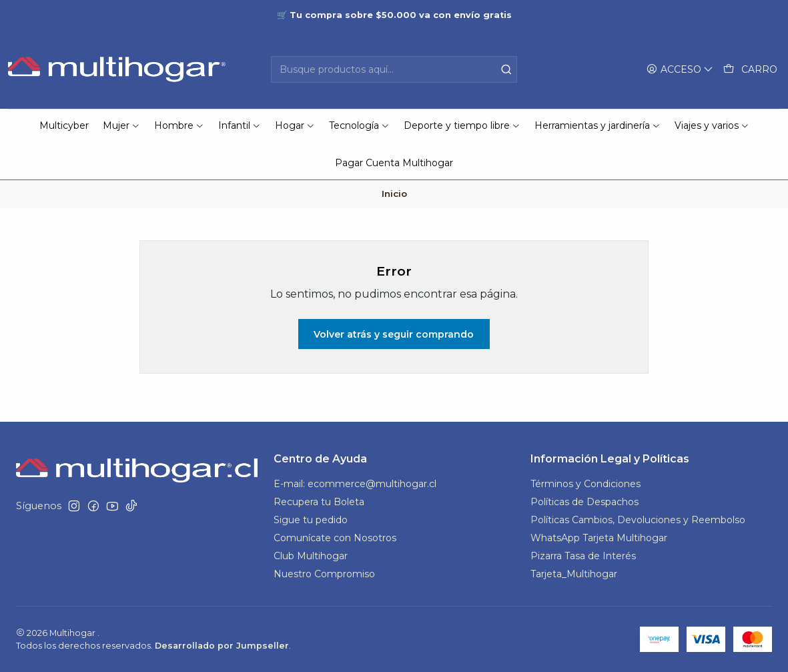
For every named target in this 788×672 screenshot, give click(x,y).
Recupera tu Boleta (319, 502)
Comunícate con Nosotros (335, 538)
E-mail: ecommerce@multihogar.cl (355, 484)
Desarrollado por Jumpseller (222, 646)
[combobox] (394, 69)
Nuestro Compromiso (324, 574)
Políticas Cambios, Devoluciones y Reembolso (638, 520)
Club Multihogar (311, 556)
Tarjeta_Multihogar (574, 574)
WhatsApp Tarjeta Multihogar (599, 538)
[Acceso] (680, 70)
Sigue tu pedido (311, 520)
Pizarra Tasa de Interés (583, 556)
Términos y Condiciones (585, 484)
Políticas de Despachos (584, 502)
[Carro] (750, 70)
